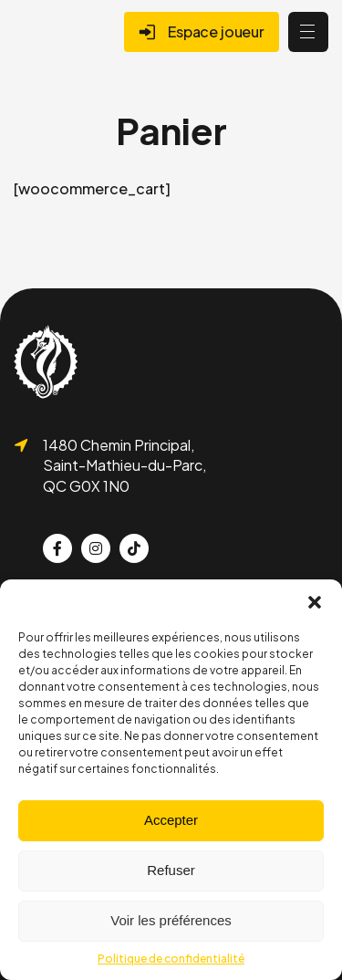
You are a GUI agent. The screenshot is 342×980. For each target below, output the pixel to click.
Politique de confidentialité (171, 959)
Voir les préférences (171, 920)
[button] (315, 602)
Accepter (171, 820)
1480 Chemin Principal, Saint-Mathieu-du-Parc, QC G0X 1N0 (124, 465)
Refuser (171, 870)
